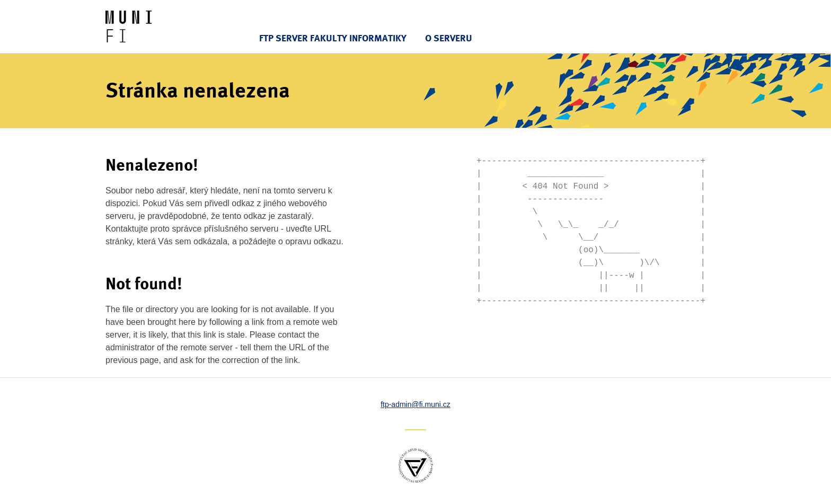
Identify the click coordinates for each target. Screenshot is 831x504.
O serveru (449, 38)
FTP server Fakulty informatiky (333, 38)
